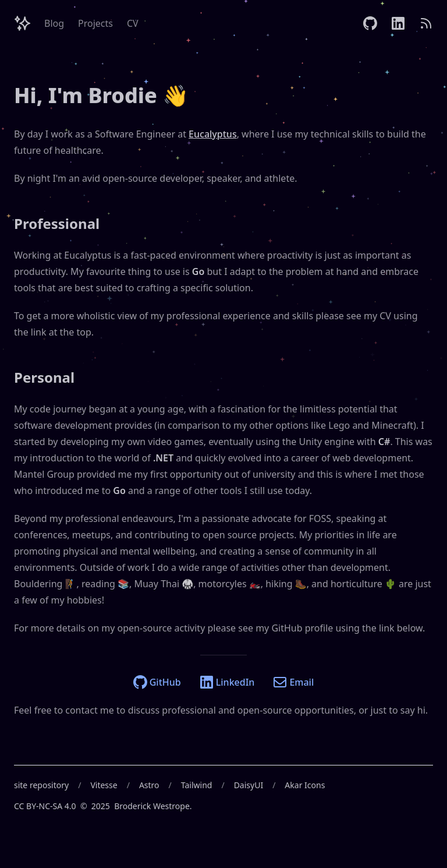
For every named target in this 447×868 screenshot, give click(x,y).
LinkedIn (227, 682)
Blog (54, 23)
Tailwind (197, 785)
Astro (149, 785)
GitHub (157, 682)
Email (293, 682)
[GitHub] (370, 23)
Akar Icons (305, 785)
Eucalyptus (213, 134)
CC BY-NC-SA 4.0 (45, 806)
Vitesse (104, 785)
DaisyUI (249, 785)
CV (133, 23)
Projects (95, 23)
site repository (41, 785)
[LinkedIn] (398, 23)
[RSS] (426, 23)
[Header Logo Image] (22, 23)
